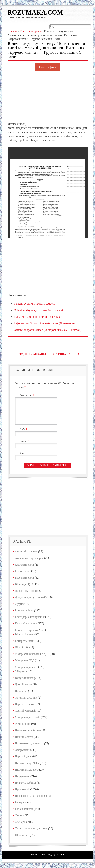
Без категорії (23, 571)
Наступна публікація (69, 354)
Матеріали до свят (26, 667)
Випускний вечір (25, 678)
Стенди (20, 815)
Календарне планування (30, 617)
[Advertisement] (48, 97)
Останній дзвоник (26, 698)
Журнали (21, 604)
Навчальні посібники (28, 730)
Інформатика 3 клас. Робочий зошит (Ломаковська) (45, 323)
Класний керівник (26, 623)
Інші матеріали (24, 610)
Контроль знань (25, 641)
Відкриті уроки (24, 634)
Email (25, 441)
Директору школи (26, 591)
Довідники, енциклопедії (30, 597)
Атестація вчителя (26, 551)
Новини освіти (24, 737)
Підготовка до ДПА (27, 763)
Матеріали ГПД (25, 660)
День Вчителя (24, 684)
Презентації (22, 789)
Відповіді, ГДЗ (24, 584)
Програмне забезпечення (30, 796)
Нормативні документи (29, 743)
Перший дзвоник (25, 704)
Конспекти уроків (26, 630)
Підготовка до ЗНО (27, 770)
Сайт (23, 453)
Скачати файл (47, 67)
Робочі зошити (24, 809)
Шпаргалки (22, 835)
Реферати (21, 802)
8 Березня (21, 671)
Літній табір (23, 647)
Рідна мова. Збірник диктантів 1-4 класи (39, 317)
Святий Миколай (25, 711)
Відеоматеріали (25, 578)
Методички (22, 724)
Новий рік (21, 691)
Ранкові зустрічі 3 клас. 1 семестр (35, 304)
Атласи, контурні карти (29, 558)
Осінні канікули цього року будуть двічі (38, 310)
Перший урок (23, 756)
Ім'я (24, 429)
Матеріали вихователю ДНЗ (32, 654)
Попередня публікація (27, 354)
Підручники (22, 776)
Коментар (28, 395)
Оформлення (23, 750)
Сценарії (20, 822)
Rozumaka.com (35, 12)
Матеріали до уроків (28, 717)
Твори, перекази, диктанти (31, 828)
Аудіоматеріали (25, 565)
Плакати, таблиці (26, 783)
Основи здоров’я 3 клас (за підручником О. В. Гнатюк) (48, 330)
